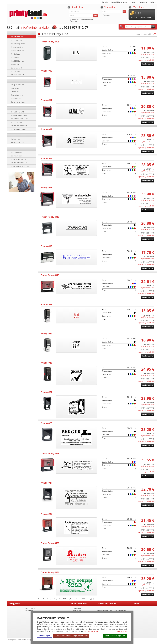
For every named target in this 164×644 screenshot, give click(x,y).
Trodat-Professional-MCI (20, 115)
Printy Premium (17, 122)
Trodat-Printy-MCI (17, 112)
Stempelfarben (16, 156)
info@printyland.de (35, 27)
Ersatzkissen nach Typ (19, 159)
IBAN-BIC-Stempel (18, 61)
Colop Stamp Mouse (18, 102)
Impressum (122, 631)
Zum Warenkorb (145, 17)
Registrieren (74, 21)
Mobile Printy (16, 54)
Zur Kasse (134, 17)
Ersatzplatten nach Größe (20, 166)
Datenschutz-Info (91, 631)
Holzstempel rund (17, 142)
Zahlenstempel (16, 68)
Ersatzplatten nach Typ (19, 163)
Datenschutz (77, 610)
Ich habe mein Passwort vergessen (81, 19)
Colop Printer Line (17, 85)
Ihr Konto (153, 2)
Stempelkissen (16, 152)
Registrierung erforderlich (146, 60)
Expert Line (15, 88)
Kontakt (134, 2)
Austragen (106, 15)
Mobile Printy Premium (19, 129)
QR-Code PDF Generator (30, 609)
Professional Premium (19, 126)
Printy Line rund (17, 40)
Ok (124, 12)
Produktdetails (148, 64)
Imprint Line (15, 71)
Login (95, 16)
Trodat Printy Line (17, 37)
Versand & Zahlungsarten (120, 2)
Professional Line (17, 47)
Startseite (105, 2)
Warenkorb (143, 2)
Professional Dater (18, 51)
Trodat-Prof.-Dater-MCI (19, 119)
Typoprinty (15, 64)
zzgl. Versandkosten (148, 54)
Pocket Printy (16, 57)
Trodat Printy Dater (18, 44)
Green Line (15, 92)
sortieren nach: (145, 34)
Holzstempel (16, 139)
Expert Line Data (17, 95)
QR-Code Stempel (17, 75)
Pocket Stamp (16, 98)
